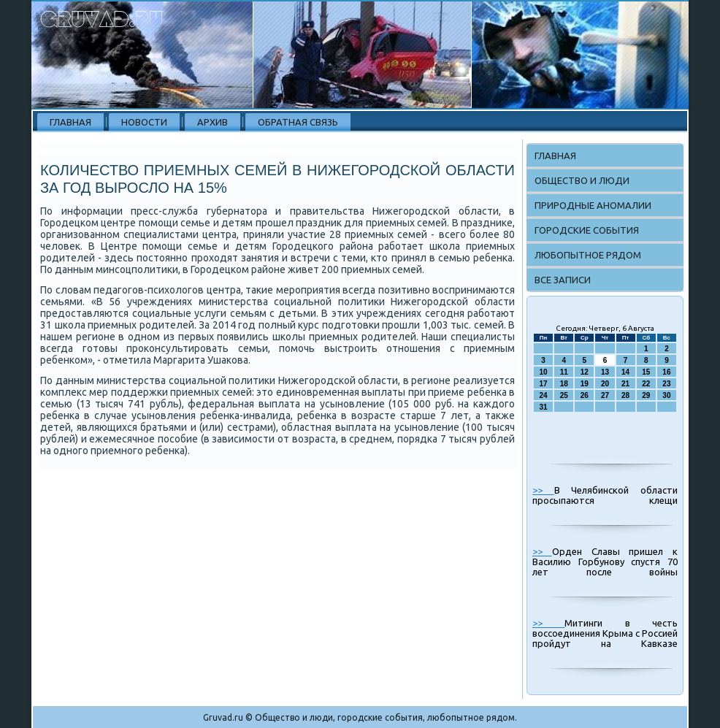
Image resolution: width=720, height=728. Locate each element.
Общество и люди (582, 180)
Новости (144, 122)
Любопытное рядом (588, 255)
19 (585, 384)
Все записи (563, 280)
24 (544, 395)
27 (605, 395)
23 (666, 384)
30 (666, 395)
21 (625, 384)
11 (564, 372)
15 (646, 372)
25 (564, 395)
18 (564, 384)
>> (543, 490)
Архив (212, 122)
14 (625, 372)
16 (666, 372)
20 (605, 384)
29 (646, 395)
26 (585, 395)
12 (585, 372)
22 (646, 384)
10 (544, 372)
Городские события (587, 230)
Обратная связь (298, 122)
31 (544, 407)
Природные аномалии (593, 205)
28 (625, 395)
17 (544, 384)
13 (605, 372)
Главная (70, 122)
